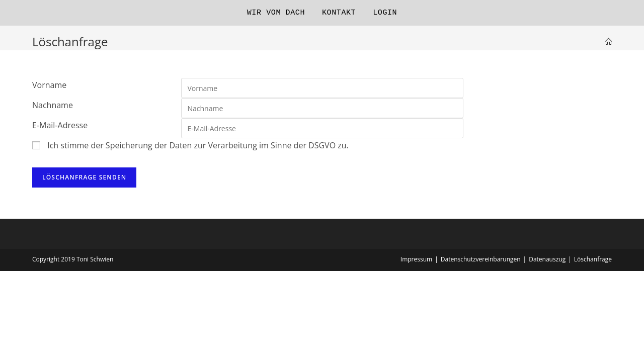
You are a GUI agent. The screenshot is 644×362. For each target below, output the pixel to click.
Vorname (49, 85)
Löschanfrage (593, 259)
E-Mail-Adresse (60, 125)
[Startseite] (609, 42)
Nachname (53, 105)
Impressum (416, 259)
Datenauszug (547, 259)
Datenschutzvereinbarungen (481, 259)
